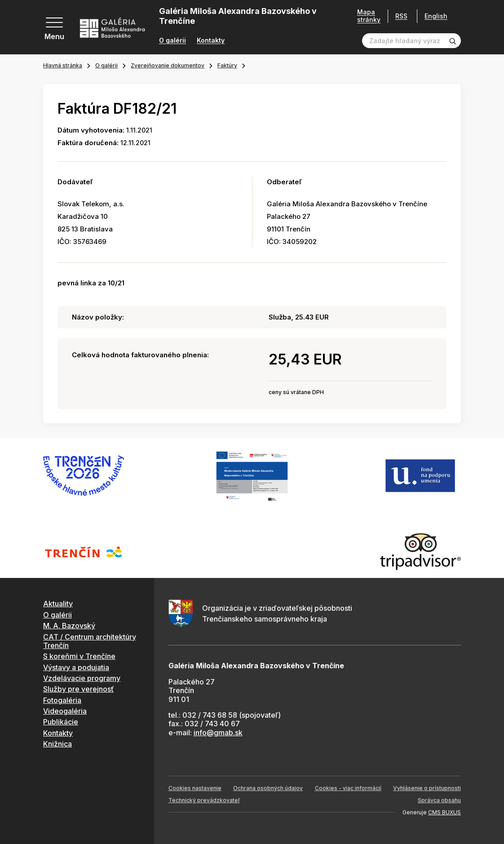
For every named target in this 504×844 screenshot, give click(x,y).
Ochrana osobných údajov (268, 788)
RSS (401, 16)
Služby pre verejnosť (78, 689)
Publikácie (61, 722)
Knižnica (57, 744)
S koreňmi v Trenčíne (79, 656)
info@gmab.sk (218, 733)
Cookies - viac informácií (348, 788)
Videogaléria (65, 711)
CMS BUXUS (444, 812)
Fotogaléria (62, 700)
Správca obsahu (439, 800)
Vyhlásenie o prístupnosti (427, 788)
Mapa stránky (369, 16)
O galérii (172, 40)
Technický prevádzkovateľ (204, 800)
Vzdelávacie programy (82, 678)
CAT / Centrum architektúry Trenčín (90, 641)
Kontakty (211, 40)
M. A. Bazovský (69, 626)
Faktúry (227, 65)
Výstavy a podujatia (76, 667)
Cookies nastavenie (195, 788)
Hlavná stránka (63, 65)
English (436, 16)
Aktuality (58, 604)
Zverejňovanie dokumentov (168, 65)
